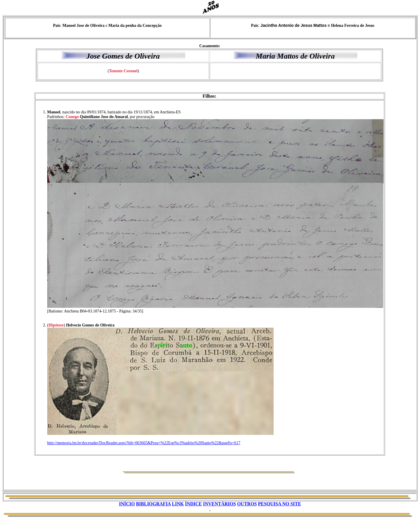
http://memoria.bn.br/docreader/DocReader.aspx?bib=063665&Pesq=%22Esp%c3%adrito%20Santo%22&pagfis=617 (144, 443)
